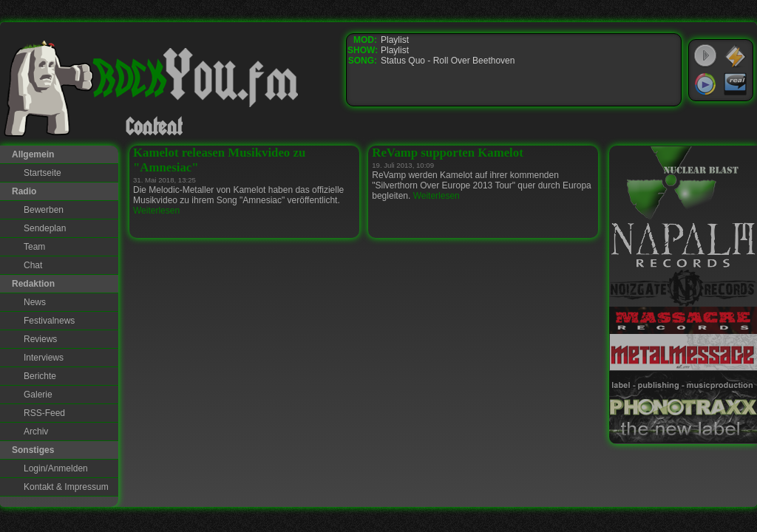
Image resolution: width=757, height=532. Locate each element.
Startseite (43, 173)
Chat (33, 265)
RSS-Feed (44, 413)
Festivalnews (49, 321)
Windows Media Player (705, 84)
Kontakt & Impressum (66, 487)
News (35, 302)
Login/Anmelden (56, 468)
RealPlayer (736, 84)
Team (34, 247)
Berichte (40, 376)
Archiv (36, 432)
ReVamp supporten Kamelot (448, 153)
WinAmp (736, 56)
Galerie (38, 395)
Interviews (44, 358)
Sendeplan (45, 228)
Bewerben (44, 210)
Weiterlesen (156, 211)
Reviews (40, 339)
